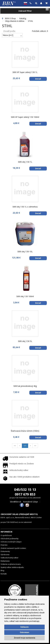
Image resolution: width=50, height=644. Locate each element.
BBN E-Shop (10, 18)
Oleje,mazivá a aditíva (15, 21)
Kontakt (4, 574)
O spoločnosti (6, 535)
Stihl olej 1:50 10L (25, 252)
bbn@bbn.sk (16, 502)
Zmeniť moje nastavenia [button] (25, 638)
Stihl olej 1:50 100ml (25, 296)
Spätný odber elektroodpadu (12, 567)
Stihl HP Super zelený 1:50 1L (25, 72)
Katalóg (23, 18)
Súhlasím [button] (25, 627)
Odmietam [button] (25, 632)
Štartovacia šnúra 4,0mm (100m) (25, 431)
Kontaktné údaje (31, 502)
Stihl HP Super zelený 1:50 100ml (25, 117)
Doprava (4, 545)
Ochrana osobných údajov (11, 542)
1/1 (26, 446)
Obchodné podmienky (10, 539)
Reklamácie (5, 561)
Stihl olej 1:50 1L (25, 162)
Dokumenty (5, 551)
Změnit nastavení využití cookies (13, 548)
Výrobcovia (5, 555)
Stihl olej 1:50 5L (25, 341)
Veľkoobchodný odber (10, 558)
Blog (2, 570)
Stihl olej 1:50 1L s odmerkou (25, 207)
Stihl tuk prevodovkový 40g (25, 386)
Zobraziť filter (25, 11)
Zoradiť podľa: (9, 31)
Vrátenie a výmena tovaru (11, 564)
